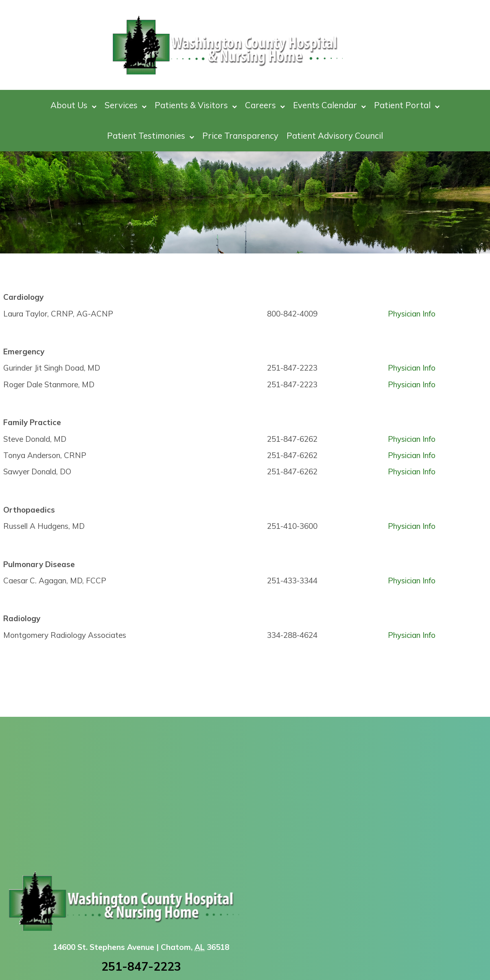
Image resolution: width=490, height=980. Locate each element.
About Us (73, 105)
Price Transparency (240, 135)
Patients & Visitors (196, 105)
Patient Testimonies (151, 136)
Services (126, 105)
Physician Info (412, 314)
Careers (265, 105)
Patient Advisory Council (335, 135)
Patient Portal (407, 105)
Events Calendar (329, 105)
